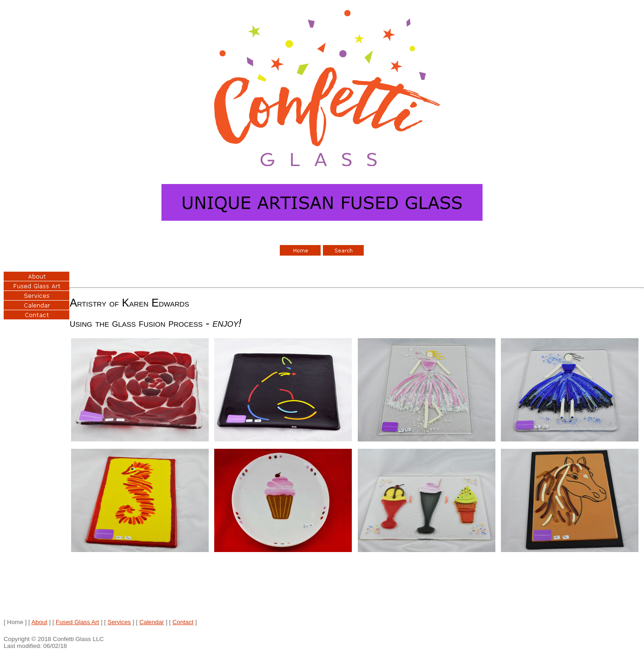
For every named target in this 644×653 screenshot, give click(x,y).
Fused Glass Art (78, 622)
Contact (183, 622)
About (39, 622)
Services (119, 622)
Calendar (152, 622)
